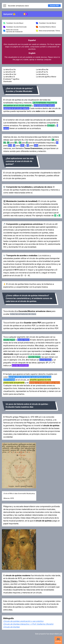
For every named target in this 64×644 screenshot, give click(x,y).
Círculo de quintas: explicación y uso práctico (23, 621)
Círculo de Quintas (11, 627)
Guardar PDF (54, 6)
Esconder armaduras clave (16, 6)
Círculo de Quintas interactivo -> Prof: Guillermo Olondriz (28, 624)
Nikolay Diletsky (10, 581)
